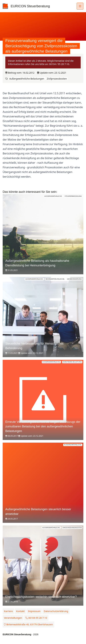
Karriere (8, 611)
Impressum (34, 611)
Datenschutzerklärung (56, 611)
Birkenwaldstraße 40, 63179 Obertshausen (28, 624)
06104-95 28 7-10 (36, 618)
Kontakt (20, 611)
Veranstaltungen (13, 618)
